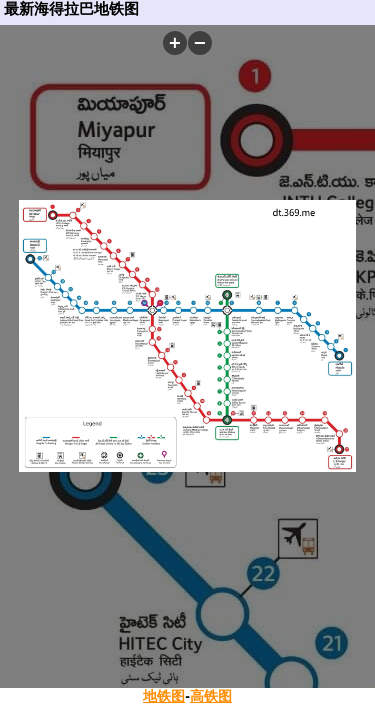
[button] (175, 43)
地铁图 (164, 696)
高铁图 (211, 696)
